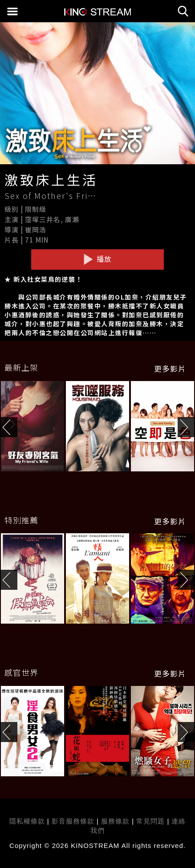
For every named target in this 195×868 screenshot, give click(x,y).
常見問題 (150, 821)
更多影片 (170, 369)
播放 (97, 259)
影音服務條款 (73, 821)
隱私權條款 (27, 821)
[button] (186, 427)
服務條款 (116, 821)
